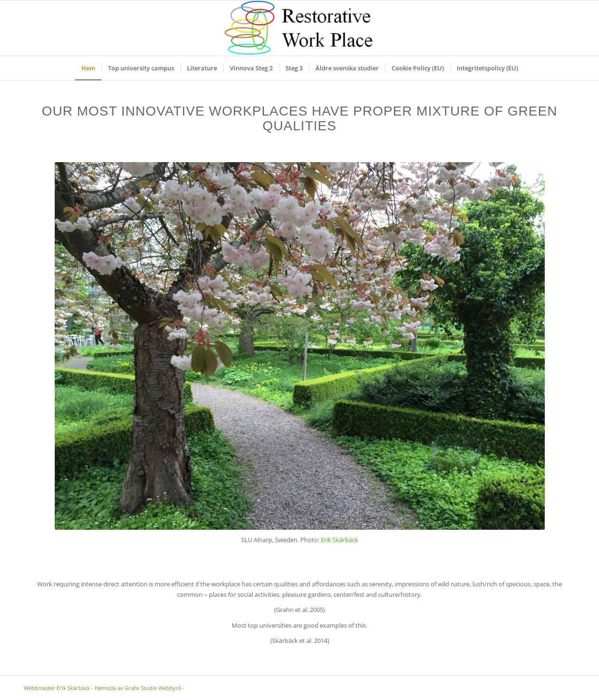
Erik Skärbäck (339, 540)
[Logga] (299, 28)
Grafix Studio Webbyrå (153, 688)
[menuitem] (88, 68)
